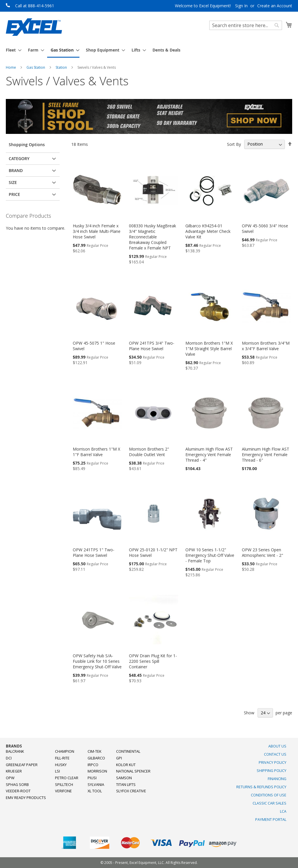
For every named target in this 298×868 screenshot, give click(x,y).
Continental (128, 751)
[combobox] (246, 25)
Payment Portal (271, 820)
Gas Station (36, 67)
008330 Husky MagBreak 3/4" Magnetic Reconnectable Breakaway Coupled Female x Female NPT (152, 237)
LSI (57, 771)
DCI (9, 758)
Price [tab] (14, 194)
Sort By (234, 144)
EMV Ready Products (26, 798)
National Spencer (133, 771)
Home (11, 67)
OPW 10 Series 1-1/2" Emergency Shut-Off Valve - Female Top (210, 555)
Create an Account (275, 6)
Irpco (93, 765)
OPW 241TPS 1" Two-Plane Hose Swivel (94, 552)
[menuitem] (12, 50)
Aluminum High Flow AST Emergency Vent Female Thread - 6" (266, 455)
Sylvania (96, 785)
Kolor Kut (126, 765)
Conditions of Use (269, 795)
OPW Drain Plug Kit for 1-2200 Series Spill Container (153, 661)
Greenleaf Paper (22, 765)
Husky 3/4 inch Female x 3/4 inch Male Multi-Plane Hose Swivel (97, 231)
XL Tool (95, 791)
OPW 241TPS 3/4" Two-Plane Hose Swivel (152, 346)
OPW (10, 778)
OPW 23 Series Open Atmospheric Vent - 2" (262, 552)
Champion (65, 751)
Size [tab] (13, 182)
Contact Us (275, 754)
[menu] (149, 50)
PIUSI (92, 778)
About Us (277, 746)
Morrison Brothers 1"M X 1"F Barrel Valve (96, 452)
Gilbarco (96, 758)
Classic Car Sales (269, 803)
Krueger (14, 771)
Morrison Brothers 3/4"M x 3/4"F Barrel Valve (266, 346)
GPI (119, 758)
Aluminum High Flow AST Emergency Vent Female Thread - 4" (209, 455)
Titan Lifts (126, 785)
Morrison (97, 771)
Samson (124, 778)
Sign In (241, 6)
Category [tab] (19, 158)
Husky (61, 765)
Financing (277, 779)
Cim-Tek (94, 751)
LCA (283, 811)
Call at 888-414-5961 (35, 6)
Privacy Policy (273, 762)
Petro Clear (67, 778)
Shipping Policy (272, 771)
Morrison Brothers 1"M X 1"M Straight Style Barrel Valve (209, 349)
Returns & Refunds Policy (261, 787)
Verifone (63, 791)
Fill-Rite (62, 758)
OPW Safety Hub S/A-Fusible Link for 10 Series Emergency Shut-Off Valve (97, 661)
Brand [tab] (16, 170)
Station (62, 67)
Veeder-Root (18, 791)
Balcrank (15, 751)
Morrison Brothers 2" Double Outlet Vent (149, 452)
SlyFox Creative (131, 791)
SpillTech (64, 785)
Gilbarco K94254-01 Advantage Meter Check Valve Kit (208, 231)
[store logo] (34, 27)
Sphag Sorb (17, 785)
